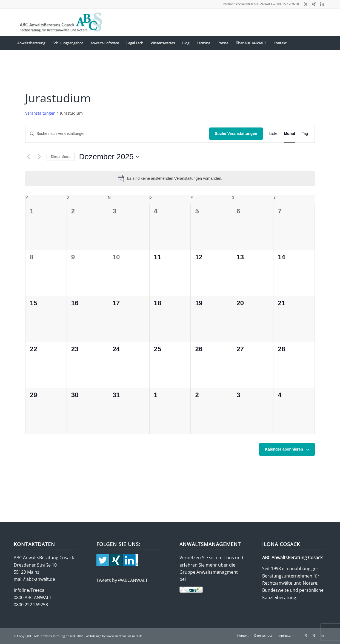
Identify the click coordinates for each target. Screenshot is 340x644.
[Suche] (323, 43)
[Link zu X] (306, 4)
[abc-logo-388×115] (60, 22)
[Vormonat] (28, 157)
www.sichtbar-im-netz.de (125, 636)
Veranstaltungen (40, 113)
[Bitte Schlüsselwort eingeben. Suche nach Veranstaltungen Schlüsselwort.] (117, 134)
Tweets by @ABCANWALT (122, 580)
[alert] (170, 179)
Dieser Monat (61, 157)
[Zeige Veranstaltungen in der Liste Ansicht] (273, 134)
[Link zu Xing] (314, 4)
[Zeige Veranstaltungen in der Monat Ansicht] (289, 134)
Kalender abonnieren (284, 449)
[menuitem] (31, 43)
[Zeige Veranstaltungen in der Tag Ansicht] (305, 134)
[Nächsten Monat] (39, 157)
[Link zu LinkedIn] (322, 4)
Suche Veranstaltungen (236, 134)
